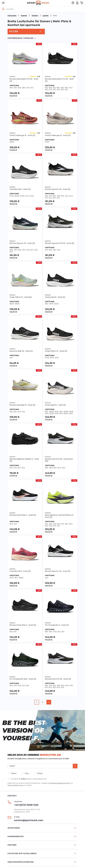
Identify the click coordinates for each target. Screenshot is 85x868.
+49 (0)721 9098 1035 (26, 805)
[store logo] (38, 3)
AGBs (23, 779)
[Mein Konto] (77, 3)
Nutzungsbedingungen (15, 785)
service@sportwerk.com (29, 820)
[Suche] (3, 9)
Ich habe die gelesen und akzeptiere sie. (29, 779)
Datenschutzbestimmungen (60, 783)
